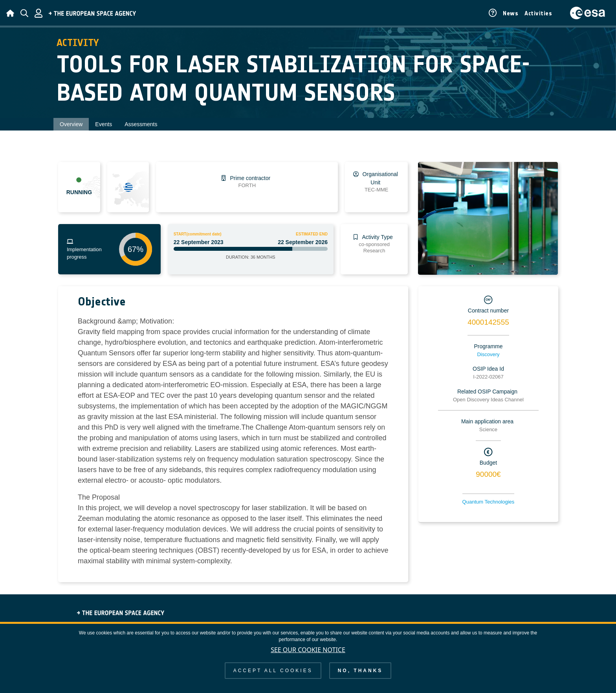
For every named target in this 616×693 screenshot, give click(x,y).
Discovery (488, 354)
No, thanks (360, 671)
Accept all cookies (273, 671)
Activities (538, 13)
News (511, 13)
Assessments (141, 124)
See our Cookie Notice (308, 650)
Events (104, 124)
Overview (71, 124)
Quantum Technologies (489, 502)
